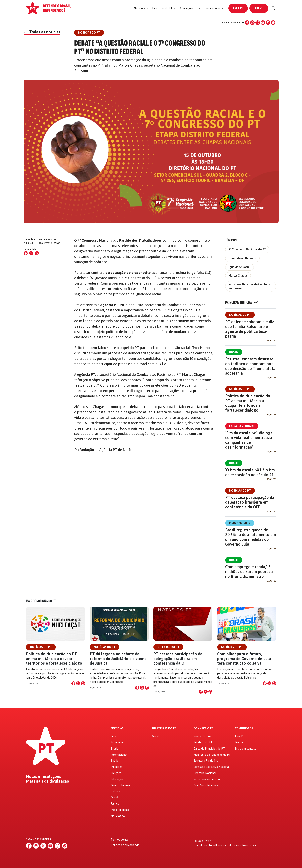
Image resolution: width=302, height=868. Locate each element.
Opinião (116, 797)
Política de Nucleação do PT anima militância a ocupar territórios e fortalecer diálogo (248, 403)
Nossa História (202, 736)
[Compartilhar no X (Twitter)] (31, 253)
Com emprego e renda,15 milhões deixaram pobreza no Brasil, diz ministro (249, 572)
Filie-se (259, 8)
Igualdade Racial (239, 267)
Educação (117, 779)
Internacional (119, 755)
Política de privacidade (125, 845)
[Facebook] (247, 23)
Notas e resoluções (43, 776)
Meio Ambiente (240, 523)
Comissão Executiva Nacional (212, 767)
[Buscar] (273, 8)
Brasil (234, 352)
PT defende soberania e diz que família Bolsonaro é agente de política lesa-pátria (250, 329)
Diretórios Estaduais (206, 785)
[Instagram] (252, 23)
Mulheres (117, 767)
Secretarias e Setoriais (208, 779)
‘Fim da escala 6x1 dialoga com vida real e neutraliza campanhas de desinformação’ (249, 440)
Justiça (115, 804)
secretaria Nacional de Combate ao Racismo (249, 286)
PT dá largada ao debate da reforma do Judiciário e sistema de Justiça (118, 658)
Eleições (116, 773)
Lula (113, 736)
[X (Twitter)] (258, 23)
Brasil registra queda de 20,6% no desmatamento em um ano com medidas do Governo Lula (251, 537)
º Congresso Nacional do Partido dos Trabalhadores (121, 240)
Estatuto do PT (203, 742)
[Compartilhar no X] (78, 683)
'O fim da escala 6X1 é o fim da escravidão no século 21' (250, 472)
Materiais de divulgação (48, 781)
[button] (141, 8)
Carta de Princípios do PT (209, 749)
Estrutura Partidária (206, 761)
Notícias (117, 729)
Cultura (115, 791)
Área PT (238, 8)
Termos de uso (120, 840)
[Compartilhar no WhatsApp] (37, 253)
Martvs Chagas (238, 276)
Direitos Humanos (122, 785)
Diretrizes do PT (164, 729)
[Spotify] (273, 23)
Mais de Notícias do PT (41, 601)
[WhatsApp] (268, 23)
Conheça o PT (204, 729)
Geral (155, 736)
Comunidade (244, 729)
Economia (117, 742)
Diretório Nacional (205, 773)
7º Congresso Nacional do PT (247, 249)
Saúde (115, 761)
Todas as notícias (42, 32)
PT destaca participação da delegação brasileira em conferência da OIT (250, 502)
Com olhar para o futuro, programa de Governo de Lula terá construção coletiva (244, 658)
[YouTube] (263, 23)
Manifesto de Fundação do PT (212, 755)
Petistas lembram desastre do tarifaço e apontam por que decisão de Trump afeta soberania (250, 366)
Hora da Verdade (242, 426)
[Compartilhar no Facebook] (26, 253)
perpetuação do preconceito (128, 273)
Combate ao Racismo (242, 258)
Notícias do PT (240, 315)
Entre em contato (246, 749)
